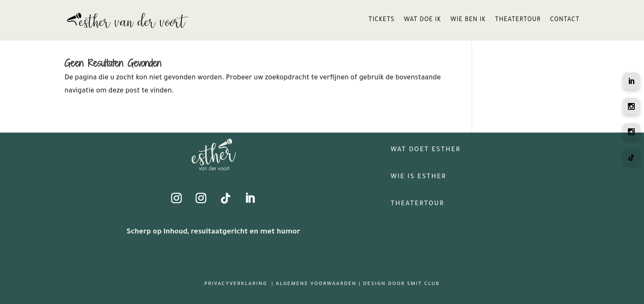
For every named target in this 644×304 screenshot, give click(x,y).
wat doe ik (423, 20)
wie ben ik (468, 20)
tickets (382, 20)
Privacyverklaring (237, 284)
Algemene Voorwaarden (316, 284)
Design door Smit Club (401, 284)
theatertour (518, 20)
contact (565, 20)
